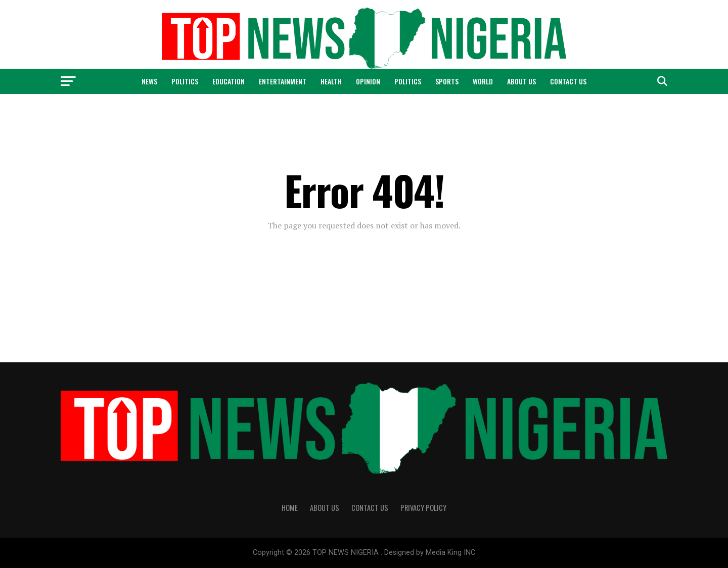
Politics (185, 81)
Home (290, 508)
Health (331, 81)
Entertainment (283, 81)
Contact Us (568, 81)
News (149, 81)
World (483, 81)
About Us (521, 81)
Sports (447, 81)
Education (229, 81)
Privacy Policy (423, 508)
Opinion (368, 81)
